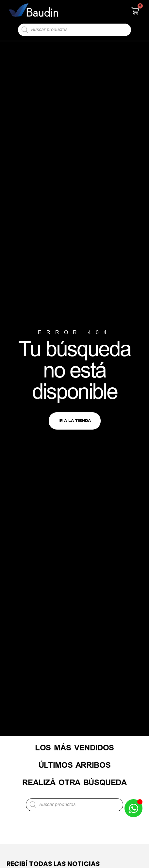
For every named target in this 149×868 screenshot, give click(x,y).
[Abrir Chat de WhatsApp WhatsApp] (133, 808)
